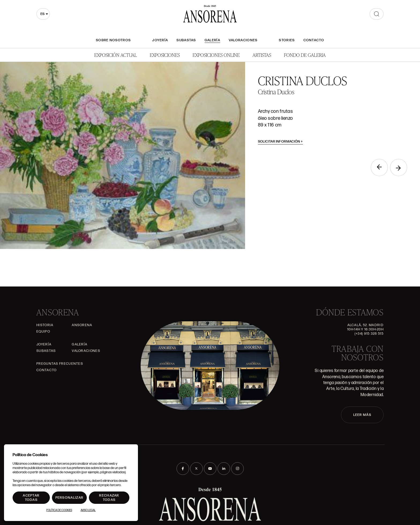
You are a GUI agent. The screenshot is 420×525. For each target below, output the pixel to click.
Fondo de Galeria (305, 55)
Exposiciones (165, 55)
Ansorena (82, 325)
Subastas (186, 40)
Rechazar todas (109, 498)
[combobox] (43, 14)
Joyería (160, 40)
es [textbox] (42, 14)
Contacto (314, 40)
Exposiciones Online (216, 55)
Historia (45, 325)
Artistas (262, 55)
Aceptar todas (31, 498)
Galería (212, 40)
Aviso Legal (88, 510)
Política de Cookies (59, 510)
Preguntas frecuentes (60, 364)
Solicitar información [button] (281, 142)
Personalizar (70, 498)
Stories (287, 40)
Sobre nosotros (113, 40)
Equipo (43, 332)
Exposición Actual (116, 55)
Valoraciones (243, 40)
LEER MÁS (362, 415)
